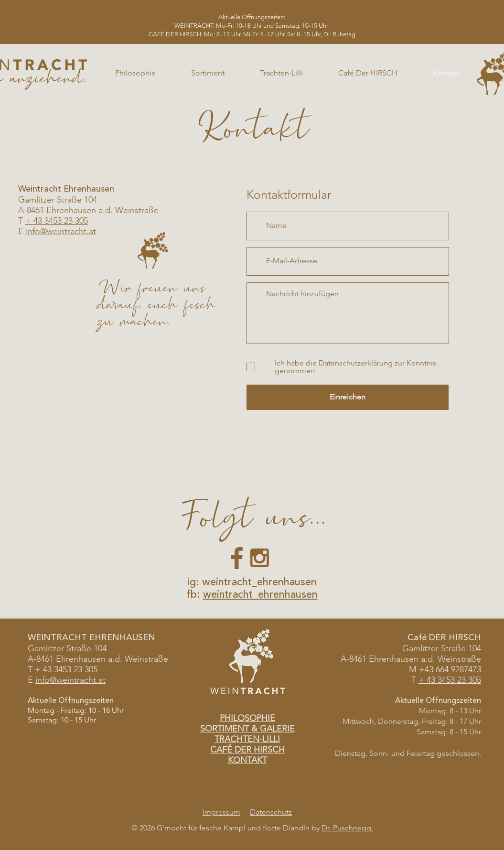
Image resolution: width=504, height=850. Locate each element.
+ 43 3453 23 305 (57, 221)
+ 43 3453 (53, 669)
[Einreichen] (348, 397)
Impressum (221, 812)
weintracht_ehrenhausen (260, 595)
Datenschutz (271, 812)
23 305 (84, 669)
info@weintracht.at (61, 231)
